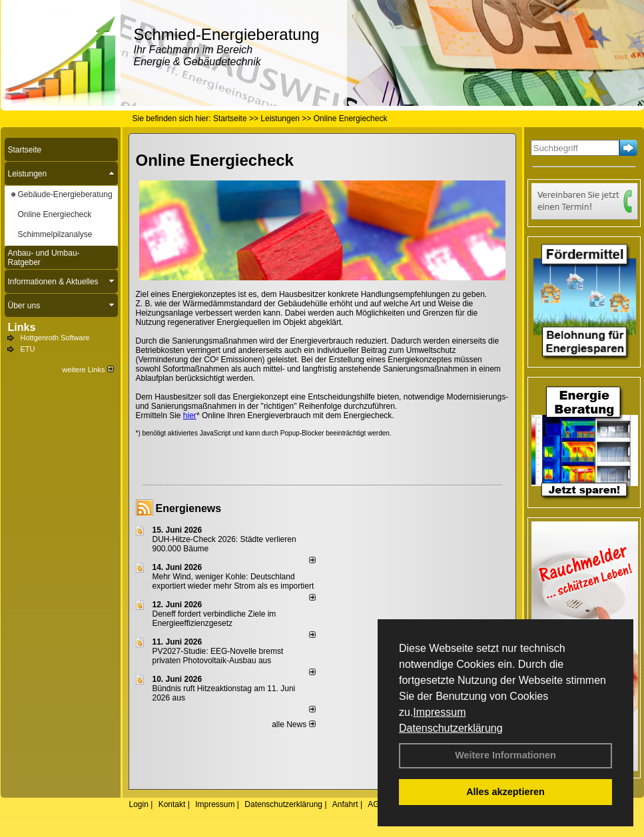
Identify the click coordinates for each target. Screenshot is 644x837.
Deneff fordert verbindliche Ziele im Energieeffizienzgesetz (214, 619)
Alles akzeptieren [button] (505, 792)
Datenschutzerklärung (451, 728)
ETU (28, 349)
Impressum (439, 712)
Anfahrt (345, 804)
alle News (293, 724)
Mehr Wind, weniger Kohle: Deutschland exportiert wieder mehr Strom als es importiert (233, 581)
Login (139, 804)
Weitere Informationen (505, 755)
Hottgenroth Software (55, 338)
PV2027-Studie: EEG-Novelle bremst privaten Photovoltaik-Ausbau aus (218, 656)
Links (22, 327)
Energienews (189, 508)
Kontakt (172, 804)
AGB (376, 804)
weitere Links (88, 370)
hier (190, 416)
